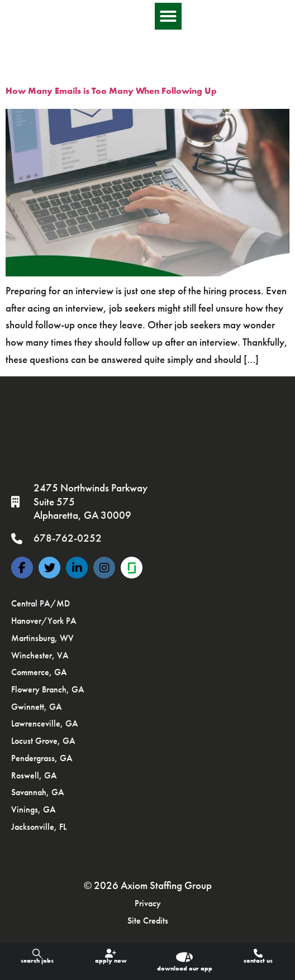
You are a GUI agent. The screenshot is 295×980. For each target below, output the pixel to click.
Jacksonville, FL (39, 827)
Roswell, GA (34, 775)
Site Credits (148, 921)
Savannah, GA (38, 792)
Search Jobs (37, 960)
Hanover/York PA (44, 621)
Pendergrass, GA (42, 758)
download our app (185, 968)
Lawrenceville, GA (45, 723)
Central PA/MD (41, 603)
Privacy (148, 903)
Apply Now (111, 960)
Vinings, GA (34, 809)
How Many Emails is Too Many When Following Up (111, 91)
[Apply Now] (111, 953)
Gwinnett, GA (37, 707)
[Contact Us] (258, 953)
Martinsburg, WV (42, 638)
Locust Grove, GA (43, 741)
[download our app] (184, 957)
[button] (270, 20)
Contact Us (258, 960)
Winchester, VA (40, 655)
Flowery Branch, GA (48, 689)
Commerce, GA (39, 672)
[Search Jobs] (37, 953)
